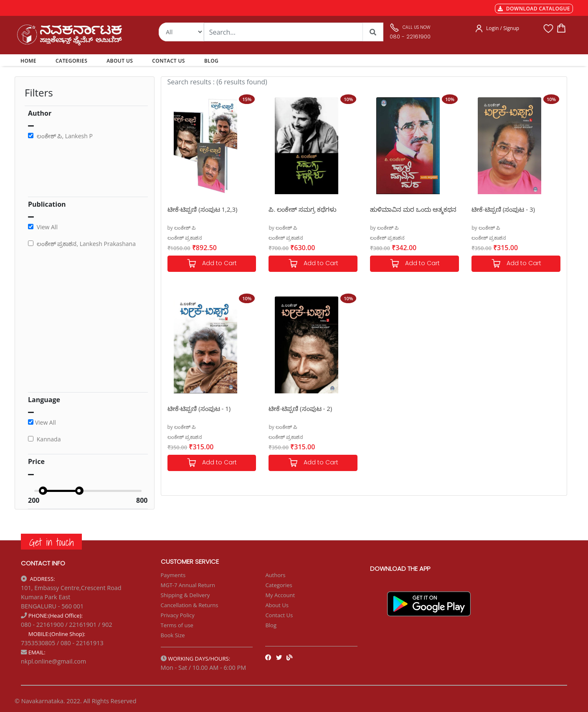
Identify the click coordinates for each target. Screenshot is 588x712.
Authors (275, 575)
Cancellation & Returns (190, 605)
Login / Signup (503, 28)
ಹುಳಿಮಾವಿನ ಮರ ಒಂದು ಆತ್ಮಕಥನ (413, 209)
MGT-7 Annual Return (188, 585)
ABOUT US (120, 61)
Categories (279, 585)
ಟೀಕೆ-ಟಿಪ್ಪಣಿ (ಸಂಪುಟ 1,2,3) (203, 209)
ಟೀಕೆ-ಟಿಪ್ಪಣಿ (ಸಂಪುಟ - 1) (199, 408)
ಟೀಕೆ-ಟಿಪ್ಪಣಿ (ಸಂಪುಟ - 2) (300, 408)
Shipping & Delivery (185, 595)
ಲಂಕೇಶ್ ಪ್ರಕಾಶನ (185, 238)
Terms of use (177, 625)
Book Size (173, 635)
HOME (30, 61)
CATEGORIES (71, 61)
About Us (277, 605)
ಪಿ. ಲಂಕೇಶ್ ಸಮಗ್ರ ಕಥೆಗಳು (303, 209)
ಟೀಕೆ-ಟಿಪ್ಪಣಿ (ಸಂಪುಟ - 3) (503, 209)
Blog (271, 625)
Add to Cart (212, 264)
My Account (280, 595)
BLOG (211, 61)
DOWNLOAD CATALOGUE (534, 9)
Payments (173, 575)
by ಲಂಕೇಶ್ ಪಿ (182, 228)
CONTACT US (169, 61)
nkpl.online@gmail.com (53, 661)
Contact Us (279, 615)
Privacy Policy (178, 615)
